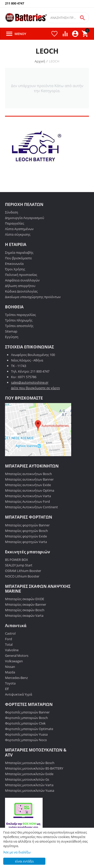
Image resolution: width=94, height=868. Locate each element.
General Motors (17, 656)
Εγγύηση (12, 337)
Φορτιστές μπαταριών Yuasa (26, 734)
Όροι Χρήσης (15, 269)
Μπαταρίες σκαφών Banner (26, 604)
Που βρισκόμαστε (18, 258)
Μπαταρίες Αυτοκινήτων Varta (28, 496)
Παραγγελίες (15, 223)
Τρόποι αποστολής (19, 326)
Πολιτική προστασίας (21, 275)
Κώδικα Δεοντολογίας (21, 291)
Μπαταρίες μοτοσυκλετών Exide (29, 774)
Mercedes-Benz (16, 678)
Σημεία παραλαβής (19, 252)
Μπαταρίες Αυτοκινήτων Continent (31, 507)
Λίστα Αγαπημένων (19, 229)
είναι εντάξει (24, 861)
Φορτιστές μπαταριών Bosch (26, 718)
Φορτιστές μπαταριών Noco (26, 740)
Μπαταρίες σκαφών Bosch (25, 610)
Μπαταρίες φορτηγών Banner (27, 525)
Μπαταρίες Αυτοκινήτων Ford (27, 501)
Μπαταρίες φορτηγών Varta (26, 542)
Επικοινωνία (14, 264)
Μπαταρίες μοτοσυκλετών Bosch (30, 763)
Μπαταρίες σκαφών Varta (24, 616)
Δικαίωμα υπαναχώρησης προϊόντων (33, 297)
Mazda (10, 672)
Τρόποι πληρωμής (19, 320)
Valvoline (12, 650)
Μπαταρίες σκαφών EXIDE (25, 599)
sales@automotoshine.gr (30, 382)
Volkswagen (14, 661)
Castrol (10, 633)
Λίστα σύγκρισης (18, 234)
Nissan (10, 667)
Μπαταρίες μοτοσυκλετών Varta (29, 785)
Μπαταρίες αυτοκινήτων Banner (29, 479)
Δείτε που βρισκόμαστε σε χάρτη (35, 388)
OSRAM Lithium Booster (23, 571)
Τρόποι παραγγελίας (20, 315)
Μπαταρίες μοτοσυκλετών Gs (27, 779)
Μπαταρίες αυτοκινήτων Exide (28, 485)
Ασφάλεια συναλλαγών (22, 280)
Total (9, 644)
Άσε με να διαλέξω (17, 852)
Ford (9, 639)
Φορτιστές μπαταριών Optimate (29, 729)
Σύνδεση (12, 212)
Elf (7, 689)
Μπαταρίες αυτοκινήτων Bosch (28, 474)
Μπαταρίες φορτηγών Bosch (26, 531)
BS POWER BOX (17, 560)
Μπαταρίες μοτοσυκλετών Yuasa (30, 790)
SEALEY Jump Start (19, 565)
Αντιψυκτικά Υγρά (19, 694)
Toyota (10, 683)
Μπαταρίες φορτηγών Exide (26, 536)
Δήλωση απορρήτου (20, 286)
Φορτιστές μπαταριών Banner (27, 712)
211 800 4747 (15, 4)
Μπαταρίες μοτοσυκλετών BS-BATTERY (34, 768)
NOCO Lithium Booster (22, 576)
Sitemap (11, 331)
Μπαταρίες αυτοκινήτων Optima (30, 490)
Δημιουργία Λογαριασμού (25, 218)
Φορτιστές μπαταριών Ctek (25, 723)
